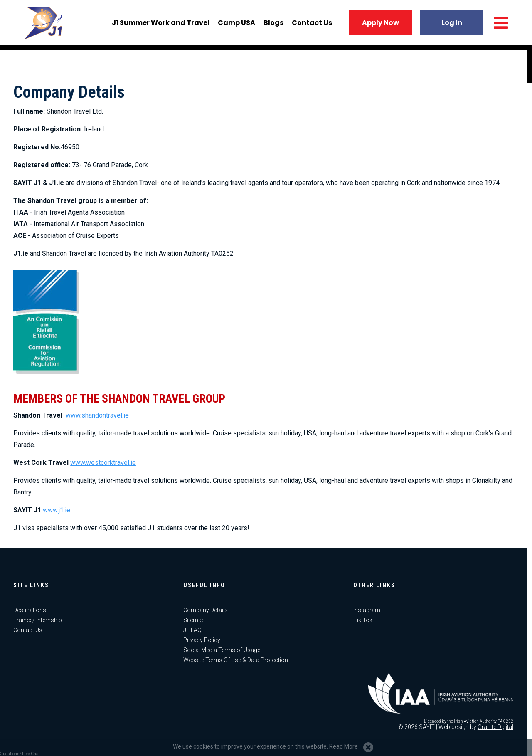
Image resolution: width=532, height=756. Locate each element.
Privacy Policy (202, 640)
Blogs (272, 25)
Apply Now (379, 25)
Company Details (206, 610)
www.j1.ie (57, 510)
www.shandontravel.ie (98, 415)
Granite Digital (495, 727)
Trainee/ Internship (38, 620)
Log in (451, 25)
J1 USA (46, 25)
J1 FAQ (192, 630)
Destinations (30, 610)
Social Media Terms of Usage (222, 650)
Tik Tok (363, 620)
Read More (344, 746)
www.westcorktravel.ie (103, 463)
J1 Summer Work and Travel (159, 25)
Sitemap (194, 620)
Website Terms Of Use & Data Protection (236, 660)
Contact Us (311, 25)
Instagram (367, 610)
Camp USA (235, 25)
